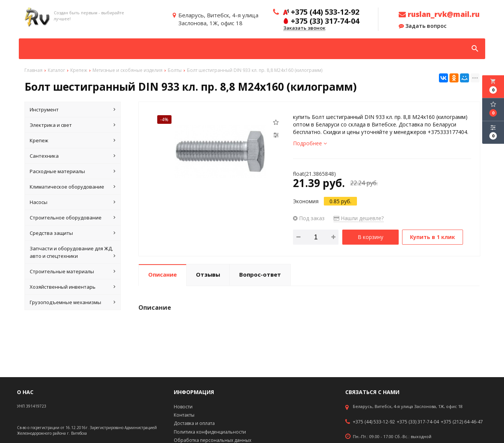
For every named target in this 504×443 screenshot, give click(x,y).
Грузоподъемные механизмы (73, 302)
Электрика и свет (73, 125)
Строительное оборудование (73, 218)
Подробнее (310, 143)
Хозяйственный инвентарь (73, 287)
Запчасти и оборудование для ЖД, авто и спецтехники (73, 252)
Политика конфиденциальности (210, 432)
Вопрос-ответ (260, 274)
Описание (162, 274)
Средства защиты (73, 233)
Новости (183, 407)
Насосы (73, 202)
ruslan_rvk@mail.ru (439, 14)
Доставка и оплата (194, 423)
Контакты (184, 415)
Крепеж (73, 140)
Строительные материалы (73, 271)
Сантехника (73, 156)
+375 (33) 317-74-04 (418, 422)
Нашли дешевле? (359, 218)
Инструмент (73, 110)
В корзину (370, 237)
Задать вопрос (423, 26)
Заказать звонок (304, 28)
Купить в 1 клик (433, 237)
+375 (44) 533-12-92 (374, 422)
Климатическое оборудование (73, 187)
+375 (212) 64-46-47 (462, 422)
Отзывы (208, 274)
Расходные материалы (73, 171)
